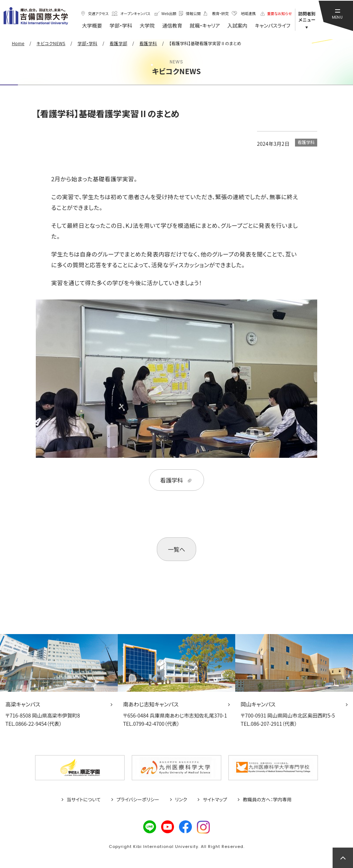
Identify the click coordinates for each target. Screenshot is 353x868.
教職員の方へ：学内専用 (267, 800)
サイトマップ (215, 800)
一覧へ (176, 549)
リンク (181, 800)
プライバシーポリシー (138, 800)
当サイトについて (84, 800)
